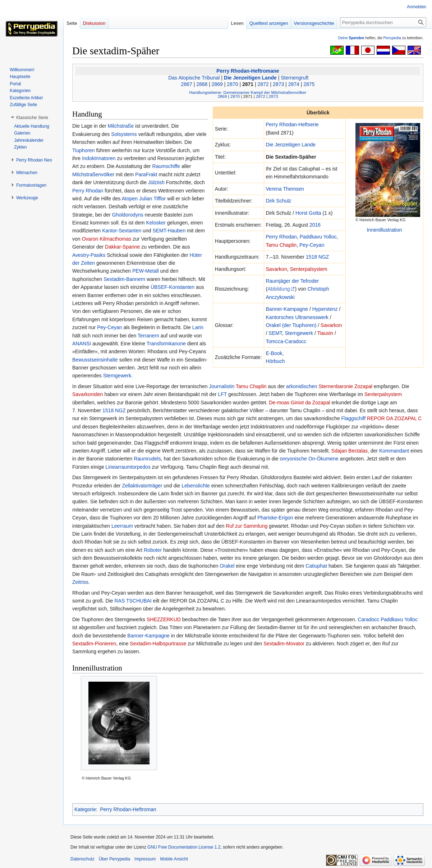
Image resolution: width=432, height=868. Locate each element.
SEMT (275, 333)
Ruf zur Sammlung (247, 526)
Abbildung (279, 289)
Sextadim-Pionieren (94, 644)
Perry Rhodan (281, 237)
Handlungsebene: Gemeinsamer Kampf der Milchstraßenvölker (248, 92)
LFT (222, 394)
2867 (187, 84)
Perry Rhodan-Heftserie (292, 124)
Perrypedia (392, 38)
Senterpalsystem (308, 269)
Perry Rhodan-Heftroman (128, 809)
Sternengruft (295, 78)
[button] (32, 118)
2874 (294, 84)
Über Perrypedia (114, 859)
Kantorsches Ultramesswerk (297, 317)
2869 (217, 84)
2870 (232, 84)
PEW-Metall (146, 271)
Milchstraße (121, 126)
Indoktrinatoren (99, 158)
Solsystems (124, 134)
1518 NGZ (318, 257)
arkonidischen (302, 386)
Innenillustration (384, 230)
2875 (309, 84)
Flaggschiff (353, 418)
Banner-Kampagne (287, 309)
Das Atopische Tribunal (194, 78)
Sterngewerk (299, 333)
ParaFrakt (146, 174)
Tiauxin (325, 333)
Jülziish (156, 182)
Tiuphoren (84, 150)
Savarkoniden (88, 394)
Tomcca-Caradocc (286, 341)
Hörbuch (275, 361)
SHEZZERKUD (164, 619)
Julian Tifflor (152, 199)
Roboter (153, 550)
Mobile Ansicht (174, 859)
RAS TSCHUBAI (133, 601)
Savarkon (277, 269)
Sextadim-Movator (284, 644)
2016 (315, 225)
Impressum (145, 859)
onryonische (293, 459)
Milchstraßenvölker (93, 174)
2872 (263, 84)
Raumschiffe (166, 166)
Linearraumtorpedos (128, 467)
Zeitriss (80, 582)
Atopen (130, 199)
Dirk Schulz (279, 201)
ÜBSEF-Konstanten (173, 287)
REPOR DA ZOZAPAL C (394, 418)
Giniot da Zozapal (311, 403)
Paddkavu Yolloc (318, 237)
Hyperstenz (325, 309)
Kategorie (85, 809)
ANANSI (82, 344)
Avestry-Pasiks (89, 255)
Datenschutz (82, 859)
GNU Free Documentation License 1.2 (184, 847)
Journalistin (222, 386)
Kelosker (156, 223)
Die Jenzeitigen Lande (250, 78)
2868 (202, 84)
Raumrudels (147, 459)
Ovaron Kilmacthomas (106, 239)
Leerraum (122, 526)
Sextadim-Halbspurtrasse (158, 644)
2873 (278, 84)
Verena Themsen (285, 189)
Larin (198, 327)
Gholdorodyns (128, 215)
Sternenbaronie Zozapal (345, 386)
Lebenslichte (196, 486)
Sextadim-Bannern (124, 279)
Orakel (227, 566)
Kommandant (394, 451)
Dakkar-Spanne (122, 247)
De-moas (279, 403)
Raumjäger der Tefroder (293, 281)
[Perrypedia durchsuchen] (383, 22)
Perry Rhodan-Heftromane (248, 71)
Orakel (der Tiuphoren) (291, 325)
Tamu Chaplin (281, 245)
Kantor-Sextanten (122, 231)
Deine (351, 38)
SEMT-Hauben (169, 231)
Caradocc (368, 619)
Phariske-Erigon (275, 518)
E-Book (274, 353)
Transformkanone (166, 344)
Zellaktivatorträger (142, 486)
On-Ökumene (323, 459)
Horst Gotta (308, 213)
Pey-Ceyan (312, 245)
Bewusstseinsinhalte (95, 360)
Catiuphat (316, 566)
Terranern (148, 336)
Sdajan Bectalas (350, 451)
